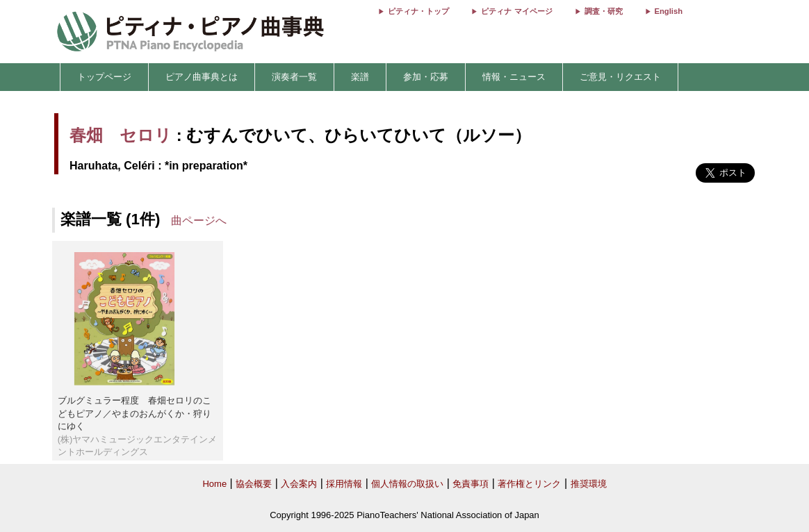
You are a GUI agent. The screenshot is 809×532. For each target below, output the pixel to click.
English (669, 11)
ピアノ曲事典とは (202, 77)
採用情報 (344, 484)
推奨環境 (589, 484)
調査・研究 (604, 11)
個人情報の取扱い (407, 484)
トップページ (104, 77)
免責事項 (471, 484)
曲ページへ (199, 221)
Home (214, 484)
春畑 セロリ (121, 135)
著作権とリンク (529, 484)
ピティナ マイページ (516, 11)
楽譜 (360, 77)
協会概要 (254, 484)
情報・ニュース (514, 77)
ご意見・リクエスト (620, 77)
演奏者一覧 (294, 77)
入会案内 (299, 484)
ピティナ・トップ (418, 11)
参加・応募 (426, 77)
